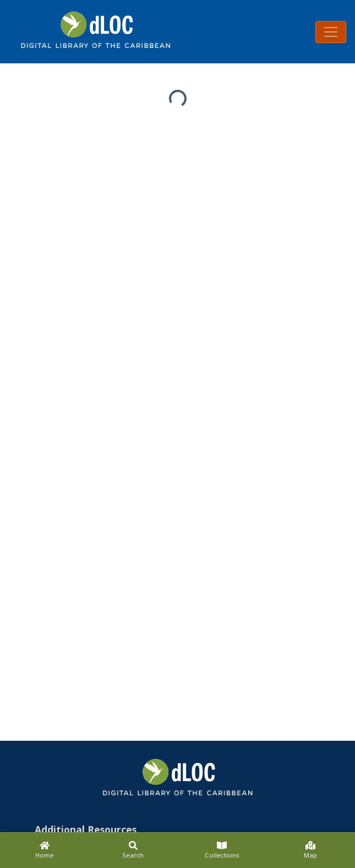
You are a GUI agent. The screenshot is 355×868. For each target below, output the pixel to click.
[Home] (44, 850)
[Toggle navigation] (331, 32)
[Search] (133, 850)
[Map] (311, 850)
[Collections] (222, 850)
